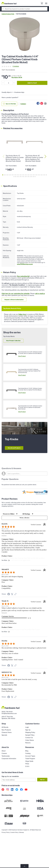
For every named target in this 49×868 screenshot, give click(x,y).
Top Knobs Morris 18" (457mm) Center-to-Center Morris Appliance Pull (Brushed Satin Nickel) (34, 158)
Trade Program (30, 759)
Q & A (27, 766)
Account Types (30, 756)
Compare (22, 104)
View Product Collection (13, 341)
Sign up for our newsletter (10, 776)
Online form (22, 314)
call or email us (40, 294)
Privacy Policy (6, 832)
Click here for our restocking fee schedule (16, 294)
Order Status (30, 740)
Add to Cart (32, 83)
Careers (4, 753)
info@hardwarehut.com (9, 713)
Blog (27, 751)
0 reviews (16, 66)
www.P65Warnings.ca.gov (25, 264)
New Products (6, 730)
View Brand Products (14, 448)
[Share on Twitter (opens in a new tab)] (12, 594)
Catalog (28, 753)
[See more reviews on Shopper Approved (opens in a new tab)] (15, 594)
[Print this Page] (45, 103)
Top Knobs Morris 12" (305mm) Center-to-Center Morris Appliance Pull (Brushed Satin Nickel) (15, 158)
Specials (4, 735)
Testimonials (6, 756)
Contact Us (29, 738)
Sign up (42, 780)
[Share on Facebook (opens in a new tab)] (9, 594)
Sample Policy (30, 735)
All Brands (5, 727)
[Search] (24, 9)
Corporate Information (9, 759)
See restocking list (23, 276)
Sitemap (21, 832)
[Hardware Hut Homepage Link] (9, 3)
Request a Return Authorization (14, 300)
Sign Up (28, 730)
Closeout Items (7, 732)
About (4, 751)
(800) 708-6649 (7, 712)
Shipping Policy (30, 732)
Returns (28, 743)
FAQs (27, 764)
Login (27, 727)
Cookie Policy (14, 832)
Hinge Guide (29, 761)
